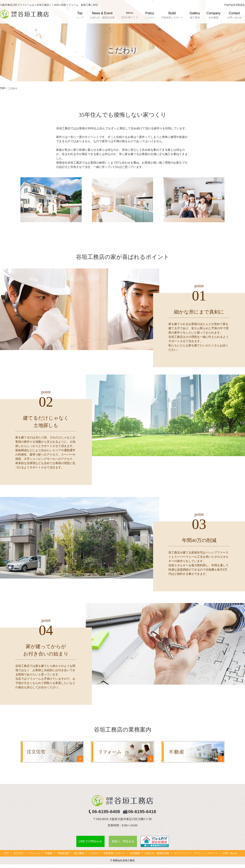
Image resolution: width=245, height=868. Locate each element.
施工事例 (79, 853)
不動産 (49, 853)
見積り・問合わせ (123, 841)
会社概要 (135, 853)
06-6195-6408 (106, 812)
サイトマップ (181, 853)
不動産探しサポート (114, 853)
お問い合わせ (230, 853)
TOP (2, 88)
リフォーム (34, 853)
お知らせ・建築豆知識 (157, 853)
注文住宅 (18, 853)
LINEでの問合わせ (90, 841)
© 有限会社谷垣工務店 (122, 860)
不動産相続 (63, 853)
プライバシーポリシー (206, 853)
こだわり (94, 853)
